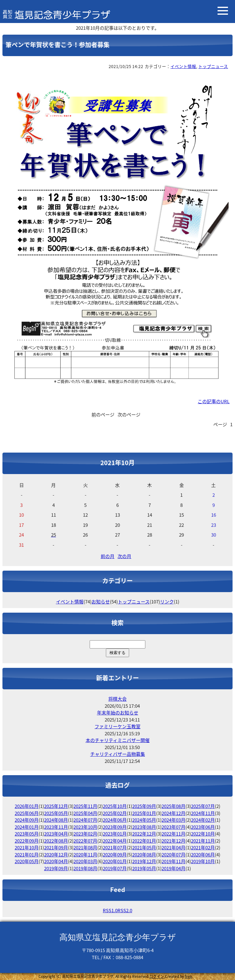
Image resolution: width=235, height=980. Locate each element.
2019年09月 (56, 868)
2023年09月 (115, 827)
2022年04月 (115, 841)
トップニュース (213, 66)
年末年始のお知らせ (118, 713)
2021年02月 (203, 848)
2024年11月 (203, 813)
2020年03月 (85, 861)
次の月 (124, 556)
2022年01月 (144, 841)
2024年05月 (144, 820)
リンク (167, 602)
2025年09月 (144, 806)
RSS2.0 (125, 910)
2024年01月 (27, 827)
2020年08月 (144, 855)
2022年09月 (27, 841)
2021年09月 (56, 848)
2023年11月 (56, 827)
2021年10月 (27, 848)
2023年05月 (27, 834)
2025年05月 (56, 813)
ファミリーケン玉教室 (117, 726)
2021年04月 (173, 848)
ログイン (157, 976)
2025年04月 (85, 813)
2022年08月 (56, 841)
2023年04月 (56, 834)
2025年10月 (115, 806)
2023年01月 (115, 834)
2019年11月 (173, 861)
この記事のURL (214, 401)
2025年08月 (173, 806)
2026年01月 (27, 806)
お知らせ (101, 602)
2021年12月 (173, 841)
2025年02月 (115, 813)
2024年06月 (115, 820)
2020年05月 (27, 861)
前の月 (108, 556)
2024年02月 (203, 820)
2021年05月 (144, 848)
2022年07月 (85, 841)
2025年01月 (144, 813)
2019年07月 (115, 868)
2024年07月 (85, 820)
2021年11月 (203, 841)
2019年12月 (144, 861)
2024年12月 (173, 813)
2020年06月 (203, 855)
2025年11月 (85, 806)
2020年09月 (115, 855)
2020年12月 (56, 855)
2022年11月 (173, 834)
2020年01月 (115, 861)
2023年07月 (173, 827)
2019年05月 (144, 868)
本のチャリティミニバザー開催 (118, 740)
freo (188, 976)
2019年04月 (173, 868)
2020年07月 (173, 855)
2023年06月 (203, 827)
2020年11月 (85, 855)
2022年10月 (203, 834)
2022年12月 (144, 834)
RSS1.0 (110, 910)
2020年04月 (56, 861)
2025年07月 (203, 806)
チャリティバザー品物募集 (118, 754)
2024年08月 (56, 820)
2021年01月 (27, 855)
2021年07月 (115, 848)
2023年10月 (85, 827)
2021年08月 (85, 848)
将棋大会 (117, 699)
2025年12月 (56, 806)
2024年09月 (27, 820)
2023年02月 (85, 834)
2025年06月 (27, 813)
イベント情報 (183, 66)
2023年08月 (144, 827)
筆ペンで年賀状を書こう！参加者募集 (58, 45)
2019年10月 (203, 861)
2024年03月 (173, 820)
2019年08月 (85, 868)
